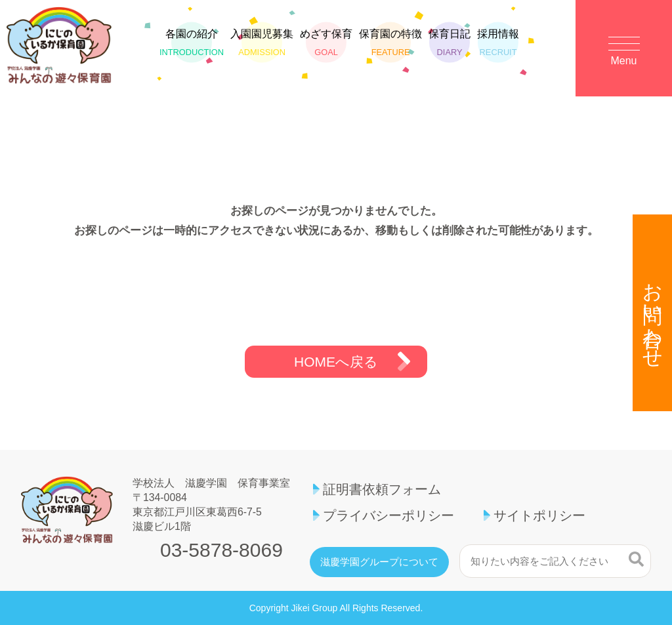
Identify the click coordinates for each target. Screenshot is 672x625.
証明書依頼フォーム (382, 489)
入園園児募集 (262, 43)
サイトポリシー (539, 515)
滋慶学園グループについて (379, 562)
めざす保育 (326, 43)
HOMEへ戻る (336, 362)
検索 (636, 559)
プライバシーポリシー (388, 515)
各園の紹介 (192, 43)
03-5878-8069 (221, 550)
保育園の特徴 (390, 43)
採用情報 (498, 43)
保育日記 (450, 43)
